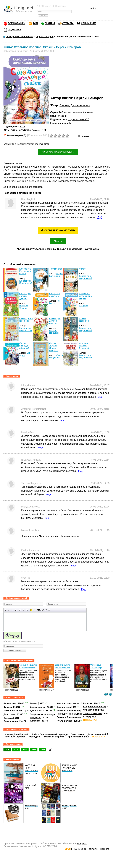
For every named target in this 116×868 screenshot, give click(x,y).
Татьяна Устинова (62, 668)
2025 (16, 750)
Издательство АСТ (79, 119)
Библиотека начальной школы (76, 112)
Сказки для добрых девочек (25, 296)
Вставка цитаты (42, 610)
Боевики (8, 718)
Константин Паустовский (26, 282)
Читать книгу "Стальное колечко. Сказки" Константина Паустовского (58, 249)
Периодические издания (70, 714)
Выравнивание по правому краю (27, 610)
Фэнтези (8, 707)
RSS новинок (80, 849)
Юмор (86, 717)
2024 (25, 750)
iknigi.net (82, 844)
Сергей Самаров (89, 98)
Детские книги (80, 105)
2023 (22, 127)
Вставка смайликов (31, 610)
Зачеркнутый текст (16, 610)
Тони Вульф (55, 302)
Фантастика (10, 703)
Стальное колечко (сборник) (84, 346)
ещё (50, 749)
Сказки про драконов (55, 295)
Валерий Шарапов (27, 668)
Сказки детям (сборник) (26, 320)
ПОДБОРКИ (14, 30)
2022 (43, 750)
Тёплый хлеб (56, 269)
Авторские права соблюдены (58, 152)
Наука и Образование (68, 711)
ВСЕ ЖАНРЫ (90, 720)
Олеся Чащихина (56, 356)
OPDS (68, 849)
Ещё (100, 217)
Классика (35, 721)
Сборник (83, 306)
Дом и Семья (37, 711)
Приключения (11, 721)
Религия (88, 703)
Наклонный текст (9, 610)
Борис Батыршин (56, 275)
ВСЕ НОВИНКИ (16, 23)
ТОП (35, 23)
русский (62, 116)
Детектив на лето (63, 665)
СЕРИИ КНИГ (89, 23)
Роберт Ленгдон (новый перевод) (50, 734)
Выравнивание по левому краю (20, 610)
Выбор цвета (35, 610)
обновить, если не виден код (19, 641)
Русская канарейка (54, 737)
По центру (23, 610)
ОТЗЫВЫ (68, 23)
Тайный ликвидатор (28, 665)
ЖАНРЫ (50, 23)
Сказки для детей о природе (55, 321)
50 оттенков (77, 734)
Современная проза (94, 707)
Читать (58, 241)
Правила (105, 849)
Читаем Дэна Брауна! (16, 734)
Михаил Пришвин (54, 332)
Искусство (36, 718)
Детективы (9, 714)
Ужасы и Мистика (93, 714)
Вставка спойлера (49, 610)
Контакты (93, 849)
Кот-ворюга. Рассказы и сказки (25, 271)
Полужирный (5, 610)
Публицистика (64, 721)
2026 (7, 750)
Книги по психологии (68, 703)
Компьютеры (64, 707)
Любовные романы (14, 711)
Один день (35, 737)
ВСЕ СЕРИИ (99, 737)
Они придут (96, 665)
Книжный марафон (15, 737)
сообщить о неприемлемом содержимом (26, 144)
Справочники (90, 710)
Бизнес (34, 703)
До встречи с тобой (98, 734)
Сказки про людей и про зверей (85, 296)
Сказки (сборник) (84, 320)
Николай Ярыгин (24, 307)
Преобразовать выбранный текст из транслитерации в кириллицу (46, 610)
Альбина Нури (96, 668)
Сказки (64, 105)
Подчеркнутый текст (12, 610)
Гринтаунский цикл (78, 737)
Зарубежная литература (43, 714)
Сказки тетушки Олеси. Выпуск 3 (54, 347)
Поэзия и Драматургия (69, 717)
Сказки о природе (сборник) (24, 346)
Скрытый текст (39, 610)
